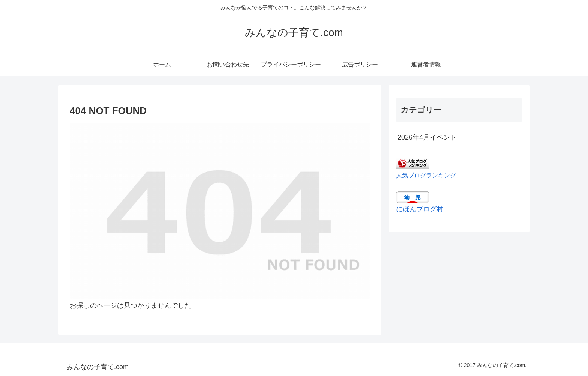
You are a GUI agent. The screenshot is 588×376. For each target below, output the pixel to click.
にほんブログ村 (420, 209)
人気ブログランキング (426, 175)
